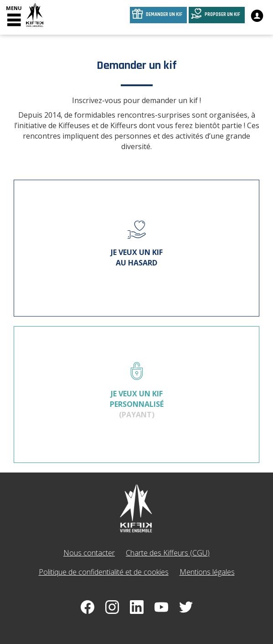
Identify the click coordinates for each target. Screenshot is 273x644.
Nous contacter (89, 553)
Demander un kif (164, 15)
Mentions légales (207, 572)
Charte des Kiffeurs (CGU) (168, 553)
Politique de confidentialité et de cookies (104, 572)
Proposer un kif (222, 15)
